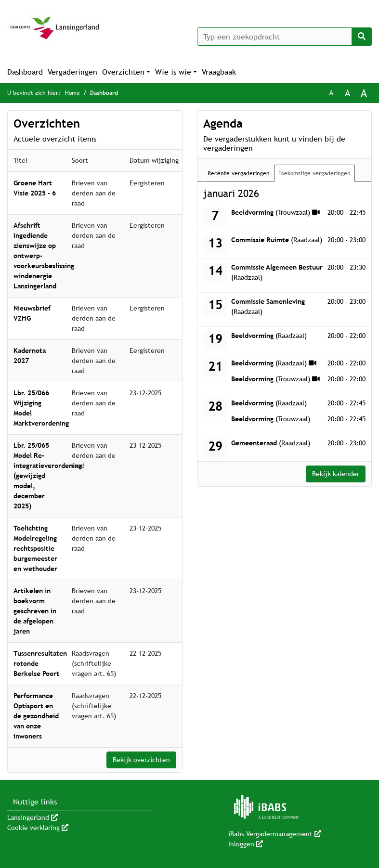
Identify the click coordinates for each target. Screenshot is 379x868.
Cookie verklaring (38, 828)
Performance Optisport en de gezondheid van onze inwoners (36, 716)
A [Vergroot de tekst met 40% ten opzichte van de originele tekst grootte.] (364, 93)
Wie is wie (173, 72)
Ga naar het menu (4, 6)
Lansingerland (33, 817)
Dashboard (25, 72)
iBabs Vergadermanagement (275, 834)
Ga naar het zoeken (2, 6)
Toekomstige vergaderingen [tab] (314, 173)
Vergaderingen (72, 72)
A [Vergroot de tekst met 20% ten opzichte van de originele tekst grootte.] (347, 93)
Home (72, 93)
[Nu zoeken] (362, 37)
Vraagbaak (219, 72)
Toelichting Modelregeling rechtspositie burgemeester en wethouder (35, 548)
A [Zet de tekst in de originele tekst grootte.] (331, 93)
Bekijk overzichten (141, 760)
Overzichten (123, 72)
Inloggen (246, 844)
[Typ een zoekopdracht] (285, 37)
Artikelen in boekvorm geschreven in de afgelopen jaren (35, 611)
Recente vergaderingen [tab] (239, 173)
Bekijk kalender (336, 474)
